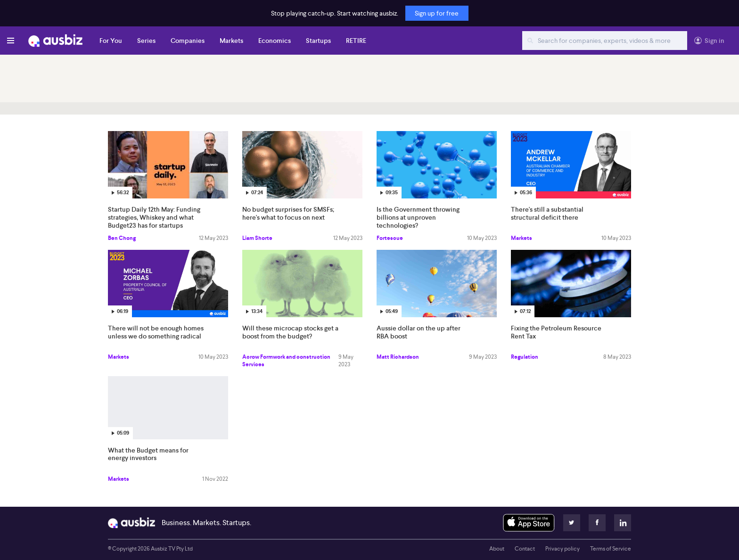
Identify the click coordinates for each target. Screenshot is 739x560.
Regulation (525, 357)
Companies (188, 41)
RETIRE (356, 41)
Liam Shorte (257, 238)
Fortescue (390, 238)
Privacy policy (562, 549)
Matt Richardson (398, 357)
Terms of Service (611, 549)
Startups (318, 41)
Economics (275, 41)
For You (111, 41)
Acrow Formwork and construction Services (286, 361)
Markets (231, 41)
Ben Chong (122, 238)
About (497, 549)
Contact (525, 549)
